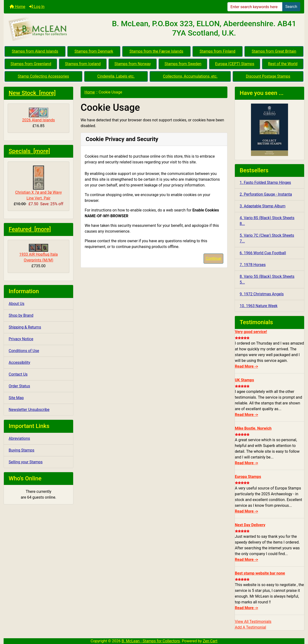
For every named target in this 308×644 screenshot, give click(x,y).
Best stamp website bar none (260, 573)
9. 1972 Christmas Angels (262, 294)
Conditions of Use (24, 351)
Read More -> (246, 366)
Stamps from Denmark (94, 51)
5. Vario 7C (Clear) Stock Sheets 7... (267, 238)
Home (17, 7)
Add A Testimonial (250, 627)
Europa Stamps (248, 477)
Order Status (19, 386)
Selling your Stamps (26, 462)
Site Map (16, 398)
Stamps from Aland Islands (35, 51)
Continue (213, 258)
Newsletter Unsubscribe (29, 410)
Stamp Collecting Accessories (43, 76)
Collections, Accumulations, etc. (190, 76)
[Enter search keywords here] (255, 7)
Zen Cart (210, 641)
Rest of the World (283, 64)
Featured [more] (30, 229)
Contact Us (18, 374)
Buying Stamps (22, 450)
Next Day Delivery (250, 525)
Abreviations (19, 438)
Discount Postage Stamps (268, 76)
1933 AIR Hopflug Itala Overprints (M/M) (38, 253)
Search (291, 7)
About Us (16, 304)
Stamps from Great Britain (274, 51)
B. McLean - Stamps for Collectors (151, 641)
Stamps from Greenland (31, 64)
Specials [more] (29, 151)
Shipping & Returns (25, 327)
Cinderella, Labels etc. (116, 76)
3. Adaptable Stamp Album (263, 206)
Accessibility (19, 362)
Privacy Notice (21, 339)
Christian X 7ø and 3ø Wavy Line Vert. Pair (38, 183)
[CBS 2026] (269, 129)
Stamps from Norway (133, 64)
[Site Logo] (54, 29)
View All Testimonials (253, 622)
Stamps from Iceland (83, 64)
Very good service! (251, 332)
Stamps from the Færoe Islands (156, 51)
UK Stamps (244, 380)
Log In (37, 7)
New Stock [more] (32, 93)
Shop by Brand (21, 315)
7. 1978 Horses (253, 265)
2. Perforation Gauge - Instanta (266, 194)
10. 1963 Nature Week (259, 306)
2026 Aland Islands (38, 115)
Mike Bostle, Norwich (253, 428)
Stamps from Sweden (183, 64)
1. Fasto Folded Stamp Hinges (265, 183)
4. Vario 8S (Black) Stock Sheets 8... (267, 221)
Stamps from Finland (217, 51)
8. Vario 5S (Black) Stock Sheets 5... (267, 279)
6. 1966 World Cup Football (263, 253)
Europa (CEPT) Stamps (235, 64)
